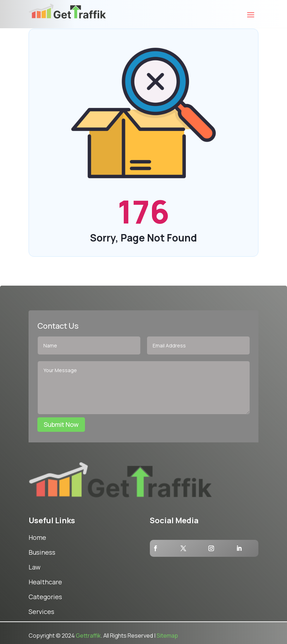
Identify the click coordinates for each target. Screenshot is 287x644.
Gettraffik (88, 636)
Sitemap (167, 636)
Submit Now (61, 424)
